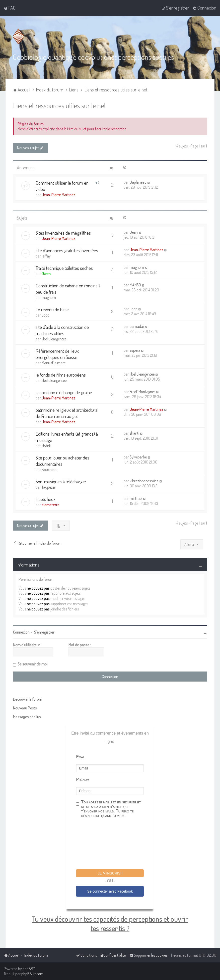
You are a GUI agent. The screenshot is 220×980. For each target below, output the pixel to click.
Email (81, 757)
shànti (46, 445)
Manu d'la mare (54, 363)
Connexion (21, 632)
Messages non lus (27, 716)
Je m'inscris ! (110, 873)
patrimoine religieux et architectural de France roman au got (67, 413)
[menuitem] (10, 8)
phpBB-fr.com (32, 974)
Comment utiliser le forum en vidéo (62, 186)
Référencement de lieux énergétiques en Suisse (57, 354)
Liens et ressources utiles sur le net (60, 105)
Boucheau (50, 469)
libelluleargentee (54, 339)
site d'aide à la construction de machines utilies (62, 330)
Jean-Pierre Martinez (58, 194)
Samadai (137, 326)
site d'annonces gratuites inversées (67, 250)
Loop (46, 315)
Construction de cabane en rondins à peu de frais (68, 288)
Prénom (83, 779)
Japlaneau (138, 182)
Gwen (46, 273)
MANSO (135, 285)
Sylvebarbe (138, 457)
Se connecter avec (110, 891)
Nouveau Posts (25, 708)
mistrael (136, 498)
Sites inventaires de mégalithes (63, 233)
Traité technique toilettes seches (64, 268)
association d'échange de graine (64, 392)
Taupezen (49, 487)
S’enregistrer (44, 632)
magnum (137, 267)
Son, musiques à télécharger (61, 481)
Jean (134, 232)
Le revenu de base (52, 309)
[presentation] (114, 844)
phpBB (28, 969)
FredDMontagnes (142, 391)
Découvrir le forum (28, 699)
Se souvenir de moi (32, 664)
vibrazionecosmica (144, 481)
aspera (135, 350)
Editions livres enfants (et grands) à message (67, 437)
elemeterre (51, 504)
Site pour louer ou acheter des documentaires (62, 460)
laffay (46, 256)
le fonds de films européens (61, 374)
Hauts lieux (46, 499)
